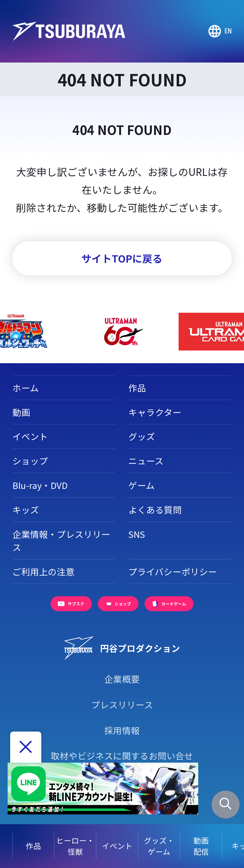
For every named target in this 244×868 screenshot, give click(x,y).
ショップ (30, 461)
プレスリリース (122, 704)
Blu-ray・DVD (40, 485)
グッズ (142, 436)
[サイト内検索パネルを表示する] (226, 805)
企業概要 (122, 679)
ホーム (26, 388)
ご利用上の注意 (44, 571)
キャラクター (155, 412)
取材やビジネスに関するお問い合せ (122, 756)
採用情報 (122, 730)
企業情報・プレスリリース (61, 541)
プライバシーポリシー (173, 571)
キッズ (26, 510)
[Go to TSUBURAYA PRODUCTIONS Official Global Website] (220, 31)
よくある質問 (155, 510)
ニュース (146, 461)
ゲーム (142, 485)
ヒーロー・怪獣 (75, 846)
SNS (137, 534)
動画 (21, 412)
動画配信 (201, 846)
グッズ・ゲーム (159, 846)
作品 (33, 846)
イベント (117, 846)
